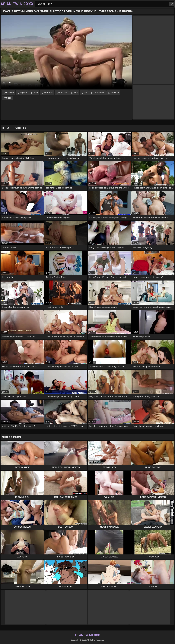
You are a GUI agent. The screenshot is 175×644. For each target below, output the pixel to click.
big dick (24, 93)
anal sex (63, 93)
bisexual (115, 93)
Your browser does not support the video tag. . (66, 52)
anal (36, 93)
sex (86, 93)
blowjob (10, 93)
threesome (99, 93)
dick (76, 93)
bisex (9, 98)
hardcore (49, 93)
